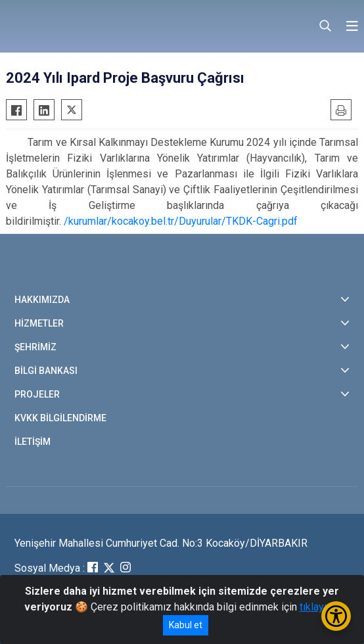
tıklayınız (320, 607)
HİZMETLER (39, 323)
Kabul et (186, 625)
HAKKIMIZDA (42, 300)
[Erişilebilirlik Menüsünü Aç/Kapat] (336, 616)
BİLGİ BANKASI (46, 371)
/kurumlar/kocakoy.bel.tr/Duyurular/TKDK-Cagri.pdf (181, 221)
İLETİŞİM (33, 442)
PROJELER (37, 394)
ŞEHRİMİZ (35, 347)
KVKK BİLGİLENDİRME (60, 418)
